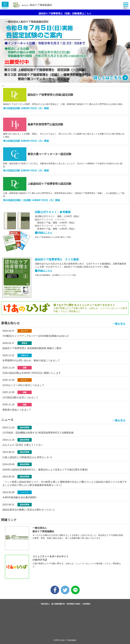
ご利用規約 (86, 604)
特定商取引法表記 (73, 604)
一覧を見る (119, 324)
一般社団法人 (45, 604)
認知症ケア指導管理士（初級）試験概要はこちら (65, 13)
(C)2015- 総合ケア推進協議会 (65, 640)
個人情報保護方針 (58, 604)
